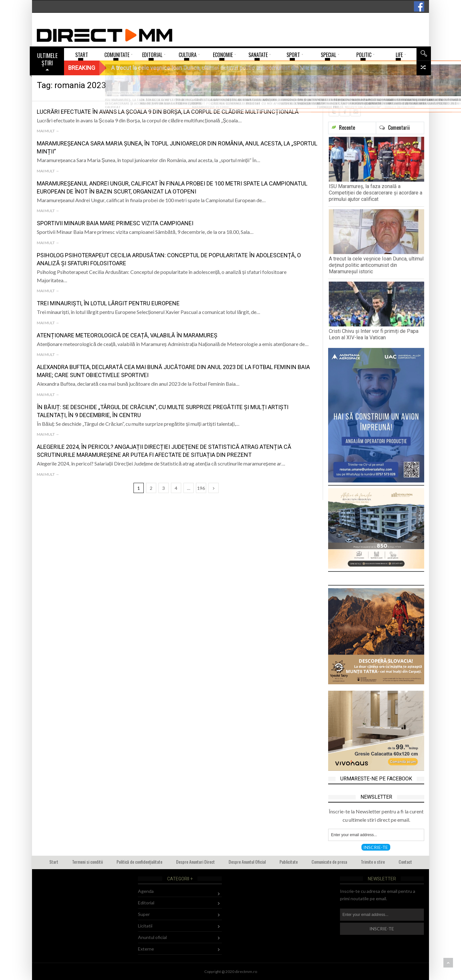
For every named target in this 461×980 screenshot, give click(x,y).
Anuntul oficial (152, 937)
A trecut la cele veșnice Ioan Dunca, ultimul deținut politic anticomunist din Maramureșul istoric (376, 265)
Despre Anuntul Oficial (247, 862)
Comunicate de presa (329, 862)
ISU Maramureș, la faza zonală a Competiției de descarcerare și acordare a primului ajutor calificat (376, 193)
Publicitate (289, 862)
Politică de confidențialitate (139, 862)
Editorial (146, 903)
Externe (146, 949)
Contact (405, 862)
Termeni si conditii (87, 862)
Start (54, 862)
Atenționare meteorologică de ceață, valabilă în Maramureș (127, 335)
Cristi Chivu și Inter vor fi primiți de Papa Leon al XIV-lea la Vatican (374, 334)
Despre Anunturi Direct (195, 862)
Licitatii (145, 926)
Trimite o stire (373, 862)
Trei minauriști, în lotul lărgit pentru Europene (108, 303)
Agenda (146, 891)
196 (201, 488)
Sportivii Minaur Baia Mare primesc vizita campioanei (115, 223)
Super (144, 914)
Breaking (82, 68)
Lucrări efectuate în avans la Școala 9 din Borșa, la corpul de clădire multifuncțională (168, 112)
